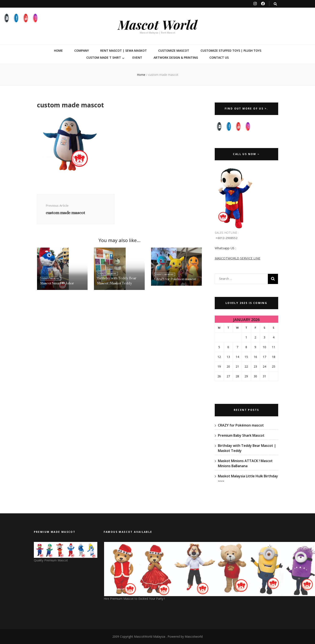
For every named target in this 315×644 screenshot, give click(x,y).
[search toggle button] (275, 4)
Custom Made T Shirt (104, 57)
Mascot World (158, 24)
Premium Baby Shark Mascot (241, 435)
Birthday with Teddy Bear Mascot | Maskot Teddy (117, 281)
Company (82, 51)
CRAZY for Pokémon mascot (175, 279)
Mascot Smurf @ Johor (57, 283)
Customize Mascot (174, 51)
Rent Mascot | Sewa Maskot (124, 51)
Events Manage (51, 279)
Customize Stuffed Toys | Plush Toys (231, 51)
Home (58, 51)
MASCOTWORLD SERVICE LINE (238, 258)
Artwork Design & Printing (176, 57)
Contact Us (219, 57)
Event (137, 57)
